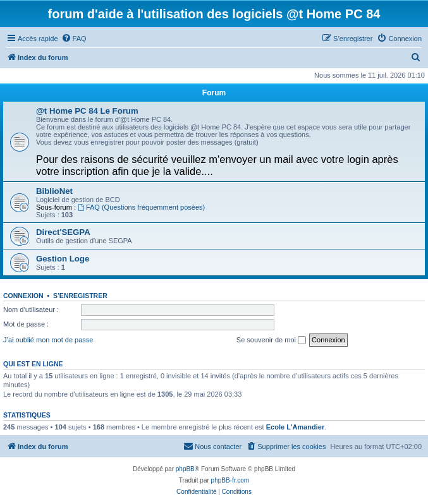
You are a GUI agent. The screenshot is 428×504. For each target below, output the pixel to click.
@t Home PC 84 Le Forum (87, 111)
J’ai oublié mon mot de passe (48, 340)
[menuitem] (74, 39)
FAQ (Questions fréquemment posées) (141, 207)
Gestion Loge (63, 259)
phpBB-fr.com (230, 480)
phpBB (185, 469)
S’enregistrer (80, 296)
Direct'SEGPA (63, 232)
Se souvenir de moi (271, 340)
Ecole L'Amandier (295, 427)
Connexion (23, 296)
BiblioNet (54, 191)
